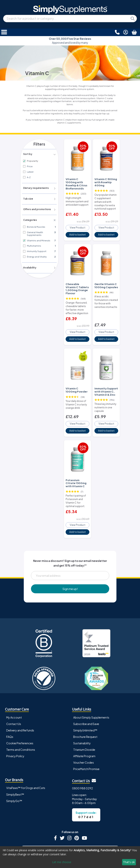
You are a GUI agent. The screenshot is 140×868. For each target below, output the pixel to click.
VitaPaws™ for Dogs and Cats (26, 765)
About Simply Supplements (91, 694)
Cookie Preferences (20, 720)
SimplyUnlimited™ (85, 707)
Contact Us (14, 701)
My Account (14, 694)
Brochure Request (85, 714)
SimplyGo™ (14, 778)
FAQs (10, 714)
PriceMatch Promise (86, 746)
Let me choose (62, 862)
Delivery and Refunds (20, 707)
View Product (77, 224)
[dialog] (70, 857)
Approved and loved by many (70, 41)
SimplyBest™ (15, 771)
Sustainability (82, 720)
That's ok (129, 862)
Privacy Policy (15, 733)
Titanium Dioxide (84, 727)
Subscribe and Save (86, 701)
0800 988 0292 (82, 765)
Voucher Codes (84, 739)
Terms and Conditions (21, 727)
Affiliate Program (84, 733)
